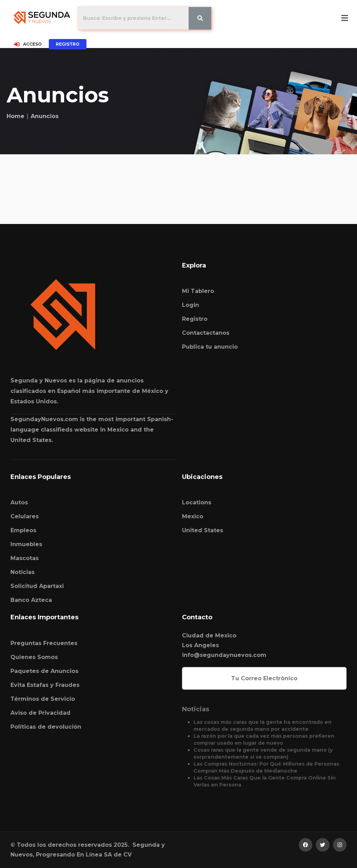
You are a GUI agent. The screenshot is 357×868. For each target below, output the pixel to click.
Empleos (23, 530)
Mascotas (25, 558)
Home (16, 116)
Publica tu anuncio (210, 347)
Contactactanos (206, 333)
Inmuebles (26, 544)
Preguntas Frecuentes (44, 643)
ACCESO (28, 44)
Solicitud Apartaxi (37, 586)
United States (203, 530)
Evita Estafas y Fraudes (45, 685)
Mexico (193, 516)
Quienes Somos (34, 657)
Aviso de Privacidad (40, 713)
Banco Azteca (31, 600)
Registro (195, 319)
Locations (197, 502)
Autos (19, 502)
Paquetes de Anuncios (44, 671)
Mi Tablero (198, 291)
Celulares (25, 516)
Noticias (22, 572)
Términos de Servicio (43, 699)
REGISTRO (68, 44)
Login (191, 305)
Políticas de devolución (46, 727)
